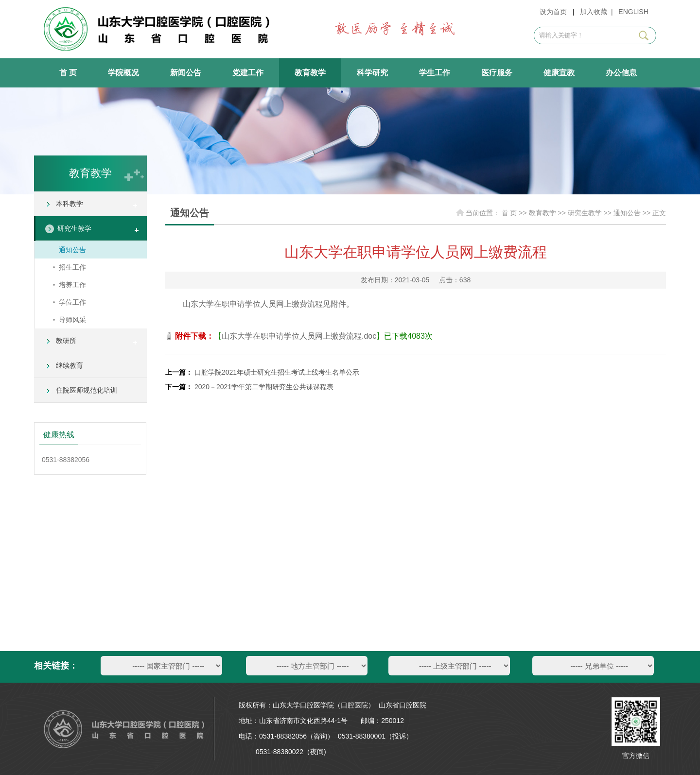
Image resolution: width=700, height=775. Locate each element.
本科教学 (70, 204)
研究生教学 (74, 228)
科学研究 (372, 73)
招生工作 (72, 267)
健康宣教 (559, 73)
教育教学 (310, 73)
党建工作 (248, 73)
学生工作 (435, 73)
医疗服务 (497, 73)
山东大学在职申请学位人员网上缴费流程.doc (299, 336)
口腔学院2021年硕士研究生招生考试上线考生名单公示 (277, 372)
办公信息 (621, 73)
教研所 (66, 341)
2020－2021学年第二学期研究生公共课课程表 (264, 387)
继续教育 (70, 365)
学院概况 (123, 73)
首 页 (68, 73)
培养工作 (72, 285)
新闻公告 (186, 73)
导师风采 (72, 320)
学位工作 (72, 302)
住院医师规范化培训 (87, 390)
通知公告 (72, 250)
